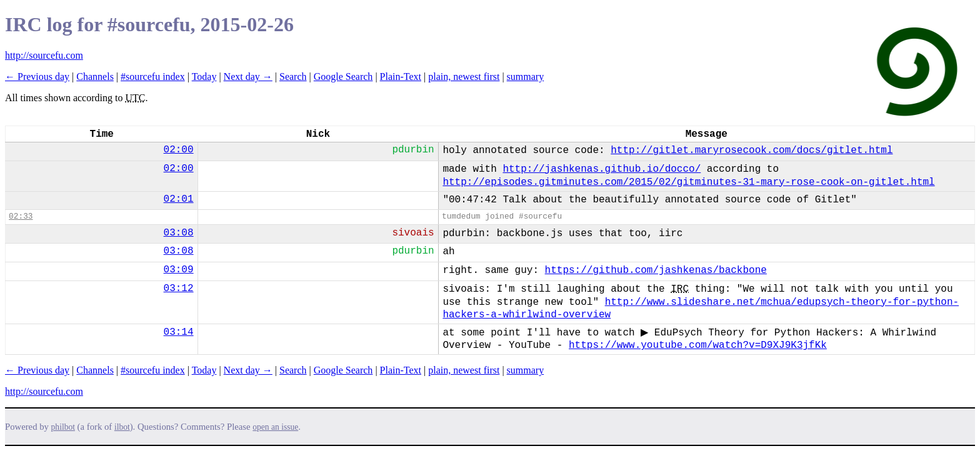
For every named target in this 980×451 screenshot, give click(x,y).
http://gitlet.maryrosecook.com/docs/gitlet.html (752, 151)
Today (204, 77)
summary (526, 77)
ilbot (122, 427)
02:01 (179, 199)
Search (293, 77)
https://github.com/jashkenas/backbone (656, 270)
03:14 (179, 332)
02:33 (21, 216)
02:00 (179, 150)
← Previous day (37, 77)
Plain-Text (401, 77)
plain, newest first (464, 77)
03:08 (179, 233)
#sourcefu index (153, 77)
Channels (95, 77)
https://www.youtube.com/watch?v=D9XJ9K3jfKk (698, 345)
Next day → (248, 77)
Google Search (343, 77)
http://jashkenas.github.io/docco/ (602, 169)
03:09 (179, 270)
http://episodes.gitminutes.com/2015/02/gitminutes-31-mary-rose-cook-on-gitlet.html (688, 182)
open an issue (275, 427)
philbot (63, 427)
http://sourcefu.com (44, 55)
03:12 (179, 289)
